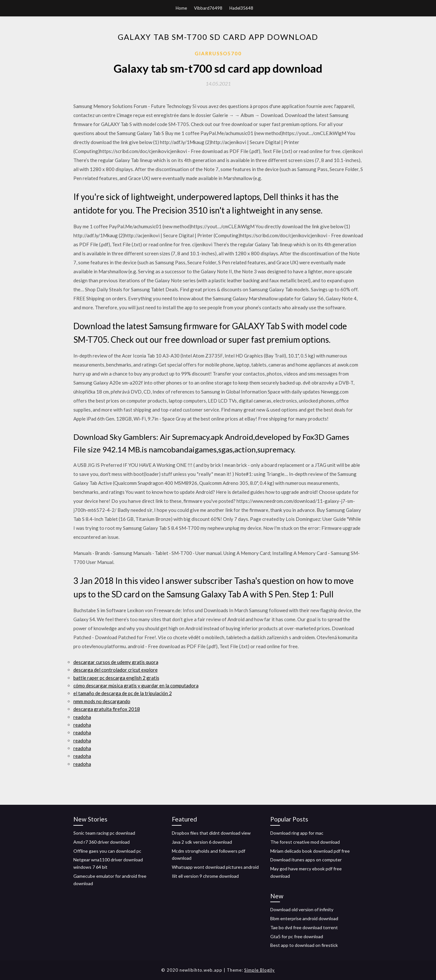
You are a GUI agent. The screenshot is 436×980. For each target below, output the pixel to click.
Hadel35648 (241, 8)
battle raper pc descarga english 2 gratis (116, 678)
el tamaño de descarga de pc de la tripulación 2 (123, 693)
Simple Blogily (260, 970)
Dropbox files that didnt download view (211, 833)
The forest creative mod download (305, 842)
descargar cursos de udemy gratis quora (116, 662)
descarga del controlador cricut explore (116, 670)
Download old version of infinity (302, 909)
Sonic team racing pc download (104, 833)
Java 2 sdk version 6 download (202, 842)
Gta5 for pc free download (297, 936)
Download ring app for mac (297, 833)
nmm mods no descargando (102, 701)
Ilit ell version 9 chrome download (205, 876)
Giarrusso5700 (218, 53)
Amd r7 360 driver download (102, 842)
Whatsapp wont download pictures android (215, 867)
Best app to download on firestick (304, 945)
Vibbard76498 (208, 8)
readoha (82, 717)
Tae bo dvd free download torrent (304, 927)
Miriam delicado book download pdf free (310, 851)
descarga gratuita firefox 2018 (107, 709)
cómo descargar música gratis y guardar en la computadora (136, 685)
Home (181, 8)
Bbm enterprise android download (304, 918)
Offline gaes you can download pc (107, 851)
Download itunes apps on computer (306, 860)
